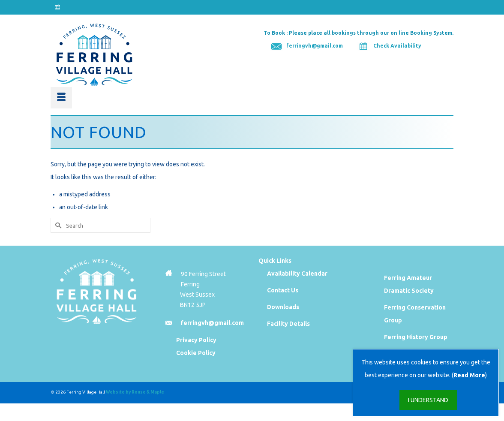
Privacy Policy (196, 340)
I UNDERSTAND (428, 400)
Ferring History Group (416, 337)
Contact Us (283, 290)
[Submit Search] (57, 225)
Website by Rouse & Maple (135, 392)
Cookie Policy (196, 353)
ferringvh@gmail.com (315, 46)
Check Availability (397, 46)
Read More (469, 375)
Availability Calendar (297, 274)
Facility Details (288, 324)
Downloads (283, 307)
